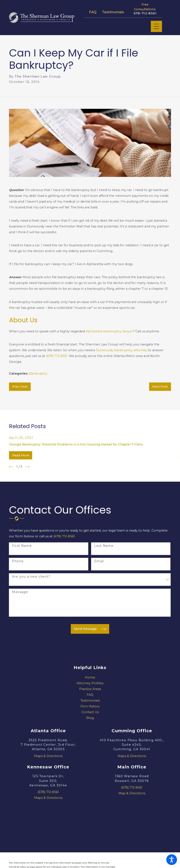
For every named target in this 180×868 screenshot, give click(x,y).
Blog (90, 718)
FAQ (93, 12)
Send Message (90, 629)
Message (20, 592)
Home (90, 677)
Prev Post (20, 387)
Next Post (160, 387)
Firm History (90, 706)
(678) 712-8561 (57, 356)
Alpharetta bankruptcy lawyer (109, 331)
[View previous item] (11, 467)
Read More (21, 455)
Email (99, 561)
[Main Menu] (156, 26)
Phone (18, 561)
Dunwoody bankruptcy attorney (121, 350)
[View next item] (27, 467)
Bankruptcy (38, 373)
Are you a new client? (31, 577)
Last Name (104, 546)
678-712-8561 (145, 13)
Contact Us (90, 712)
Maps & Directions (48, 756)
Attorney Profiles (90, 683)
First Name (22, 546)
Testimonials (113, 12)
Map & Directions (132, 793)
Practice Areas (90, 689)
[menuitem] (90, 678)
